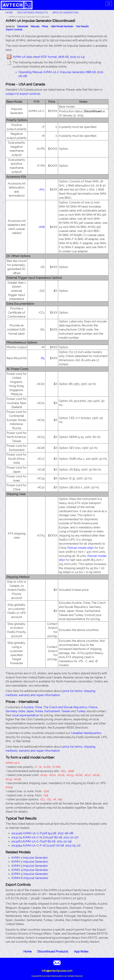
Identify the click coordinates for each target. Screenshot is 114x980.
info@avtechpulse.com (57, 971)
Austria (29, 707)
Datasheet (23, 26)
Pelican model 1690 (80, 548)
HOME (9, 13)
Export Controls (14, 30)
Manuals (35, 26)
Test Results (82, 26)
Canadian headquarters (86, 733)
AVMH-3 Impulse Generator (30, 866)
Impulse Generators (65, 13)
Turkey (81, 711)
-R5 (42, 358)
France (93, 707)
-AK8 (41, 227)
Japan (30, 711)
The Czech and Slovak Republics (65, 707)
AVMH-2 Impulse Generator (30, 862)
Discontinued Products (32, 13)
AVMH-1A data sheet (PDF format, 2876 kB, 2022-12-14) (49, 57)
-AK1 (41, 189)
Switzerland (52, 711)
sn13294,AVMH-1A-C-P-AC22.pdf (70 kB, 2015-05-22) (46, 846)
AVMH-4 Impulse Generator (30, 870)
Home (27, 952)
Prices (45, 26)
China (38, 707)
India (22, 711)
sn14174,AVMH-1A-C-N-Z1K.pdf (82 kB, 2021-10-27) (45, 837)
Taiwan (66, 711)
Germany (11, 711)
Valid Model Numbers (62, 26)
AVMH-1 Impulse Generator (30, 858)
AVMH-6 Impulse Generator (30, 878)
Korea (39, 711)
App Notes (81, 952)
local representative (25, 715)
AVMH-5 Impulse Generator (30, 874)
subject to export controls (23, 94)
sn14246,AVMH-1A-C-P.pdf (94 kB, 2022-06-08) (42, 833)
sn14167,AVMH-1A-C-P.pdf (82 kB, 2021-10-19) (41, 841)
